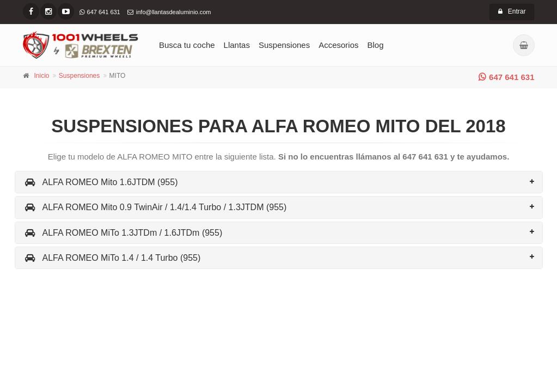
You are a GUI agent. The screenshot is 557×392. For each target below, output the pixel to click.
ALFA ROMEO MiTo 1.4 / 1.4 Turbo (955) (112, 258)
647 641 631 (506, 77)
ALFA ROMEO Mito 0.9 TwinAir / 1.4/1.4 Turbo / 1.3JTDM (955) (155, 207)
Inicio (42, 76)
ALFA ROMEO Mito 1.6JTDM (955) (101, 182)
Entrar (512, 11)
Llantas (237, 45)
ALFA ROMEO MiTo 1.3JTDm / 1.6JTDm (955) (123, 233)
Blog (376, 45)
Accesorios (338, 45)
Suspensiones (284, 45)
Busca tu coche (187, 45)
